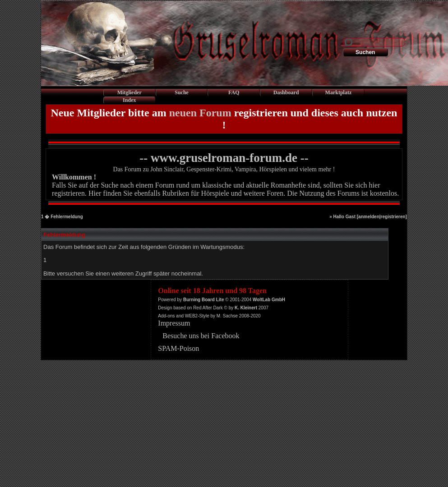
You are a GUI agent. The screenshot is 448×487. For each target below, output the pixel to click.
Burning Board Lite (204, 300)
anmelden (369, 217)
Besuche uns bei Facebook (201, 336)
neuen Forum (200, 113)
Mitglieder (129, 92)
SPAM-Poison (178, 348)
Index (129, 100)
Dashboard (286, 92)
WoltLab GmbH (269, 300)
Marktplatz (339, 92)
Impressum (174, 323)
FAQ (234, 92)
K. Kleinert (246, 308)
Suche (182, 92)
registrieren (393, 217)
